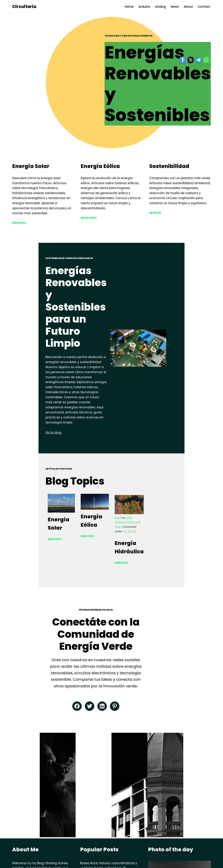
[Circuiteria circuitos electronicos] (24, 7)
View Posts (19, 209)
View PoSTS (89, 482)
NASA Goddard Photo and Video (180, 473)
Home (128, 7)
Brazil (151, 473)
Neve (16, 863)
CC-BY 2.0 (174, 478)
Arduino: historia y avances (101, 814)
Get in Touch (89, 204)
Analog (160, 7)
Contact (204, 7)
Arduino (144, 7)
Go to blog (20, 361)
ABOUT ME (155, 199)
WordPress (49, 863)
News (174, 7)
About (188, 7)
